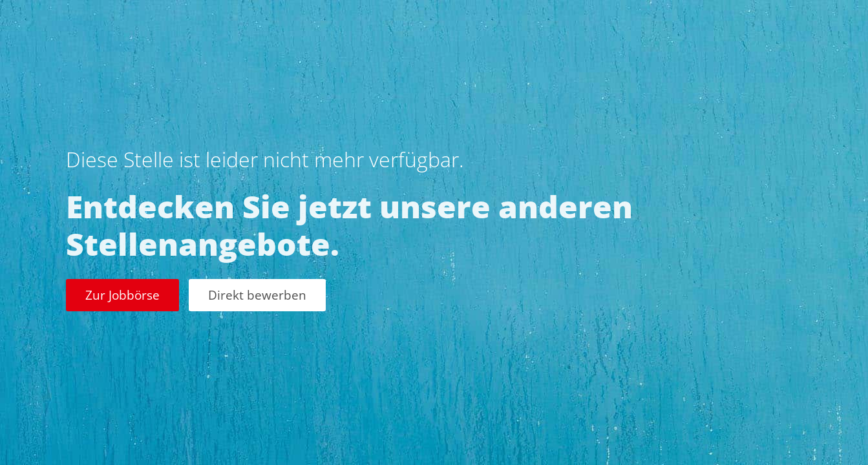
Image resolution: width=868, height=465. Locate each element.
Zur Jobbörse (122, 295)
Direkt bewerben (257, 295)
